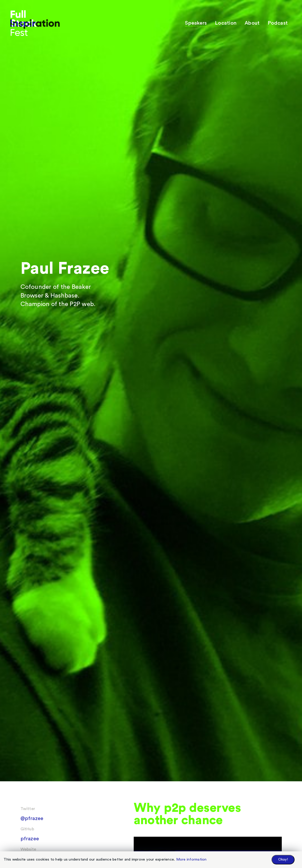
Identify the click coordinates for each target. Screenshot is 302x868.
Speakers (196, 23)
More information (191, 859)
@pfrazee (32, 818)
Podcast (278, 23)
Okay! (283, 859)
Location (226, 23)
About (252, 23)
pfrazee (30, 839)
